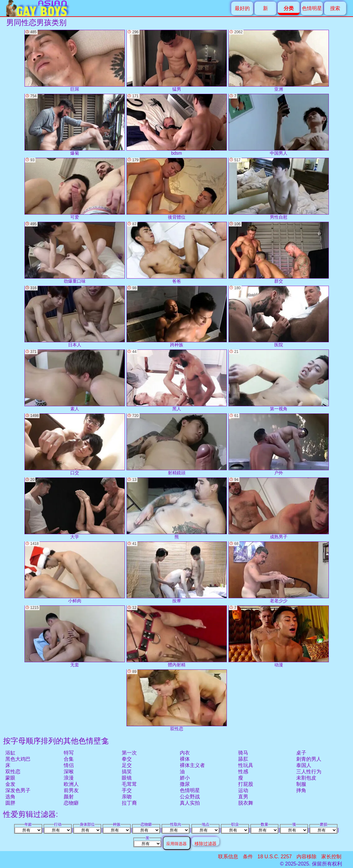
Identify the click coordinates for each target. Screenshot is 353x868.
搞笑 (127, 772)
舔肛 (243, 759)
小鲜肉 (75, 572)
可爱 (75, 189)
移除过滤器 (206, 843)
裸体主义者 (192, 765)
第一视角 (279, 380)
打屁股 (246, 784)
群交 (279, 253)
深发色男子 (18, 790)
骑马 (243, 753)
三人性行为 (309, 772)
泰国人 (304, 765)
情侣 (69, 765)
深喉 (69, 772)
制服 (301, 784)
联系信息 (228, 857)
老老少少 (279, 572)
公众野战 (190, 797)
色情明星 (312, 8)
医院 (279, 317)
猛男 (177, 61)
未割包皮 (306, 778)
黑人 (177, 380)
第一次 (129, 753)
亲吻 (127, 797)
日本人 (75, 317)
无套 (75, 636)
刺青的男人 (309, 759)
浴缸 (10, 753)
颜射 (69, 797)
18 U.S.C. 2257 (275, 857)
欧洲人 (71, 784)
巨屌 (75, 61)
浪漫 (69, 778)
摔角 (301, 790)
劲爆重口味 (75, 253)
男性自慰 (279, 189)
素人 (75, 380)
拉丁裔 (129, 803)
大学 (75, 508)
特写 (69, 753)
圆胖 (10, 803)
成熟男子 (279, 508)
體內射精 (177, 636)
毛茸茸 (129, 784)
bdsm (177, 125)
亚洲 (279, 61)
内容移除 (307, 857)
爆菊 (75, 125)
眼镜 (127, 778)
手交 (127, 790)
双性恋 (13, 772)
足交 (127, 765)
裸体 (185, 759)
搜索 (335, 8)
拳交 (127, 759)
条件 (248, 857)
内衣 (185, 753)
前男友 (71, 790)
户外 (279, 444)
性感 (243, 772)
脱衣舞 (246, 803)
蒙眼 (10, 778)
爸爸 (177, 253)
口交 (75, 444)
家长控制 (331, 857)
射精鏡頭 (177, 444)
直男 (243, 797)
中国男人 (279, 125)
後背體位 (177, 189)
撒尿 (185, 784)
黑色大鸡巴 (18, 759)
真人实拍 (190, 803)
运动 (243, 790)
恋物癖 (71, 803)
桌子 (301, 753)
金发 (10, 784)
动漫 (279, 636)
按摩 (177, 572)
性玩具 (246, 765)
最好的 (242, 8)
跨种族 (177, 317)
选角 (10, 797)
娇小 (185, 778)
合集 (69, 759)
